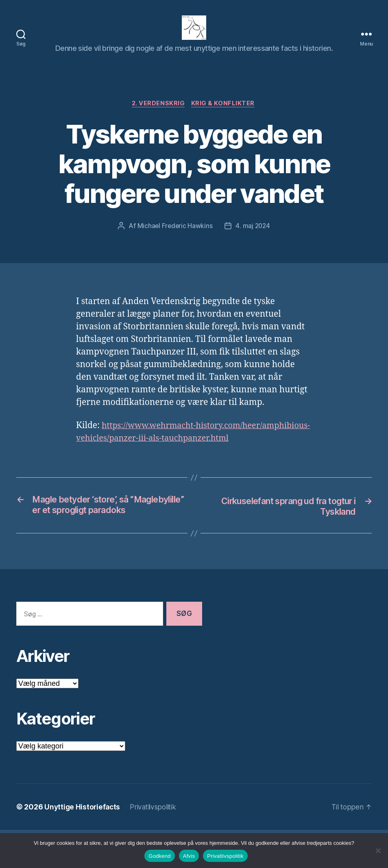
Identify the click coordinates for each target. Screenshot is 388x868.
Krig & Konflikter (225, 116)
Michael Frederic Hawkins (174, 239)
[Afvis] (378, 851)
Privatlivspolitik (225, 856)
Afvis (189, 856)
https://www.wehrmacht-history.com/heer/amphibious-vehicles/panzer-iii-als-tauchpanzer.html (183, 451)
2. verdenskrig (158, 116)
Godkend (160, 856)
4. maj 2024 (253, 239)
